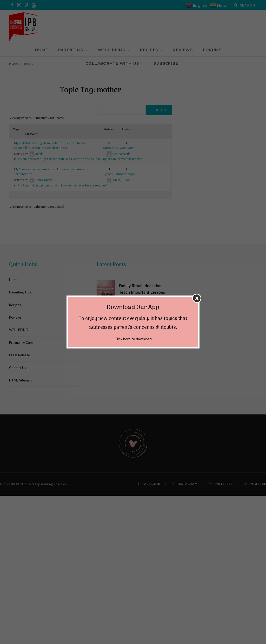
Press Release (19, 355)
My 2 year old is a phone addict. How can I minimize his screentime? (62, 185)
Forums (212, 50)
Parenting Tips (20, 292)
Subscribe (166, 63)
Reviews (183, 50)
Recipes (149, 50)
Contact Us (18, 368)
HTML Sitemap (20, 380)
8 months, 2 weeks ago (119, 148)
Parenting (71, 50)
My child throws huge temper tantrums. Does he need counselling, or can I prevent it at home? (81, 159)
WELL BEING (112, 50)
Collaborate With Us (112, 63)
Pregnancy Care (21, 343)
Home (42, 50)
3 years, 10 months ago (119, 174)
